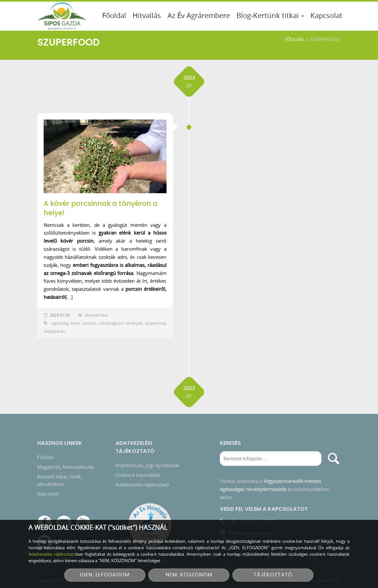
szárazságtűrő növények (120, 323)
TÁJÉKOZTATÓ (273, 575)
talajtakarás (54, 331)
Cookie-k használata (138, 476)
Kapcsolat (326, 15)
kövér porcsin (83, 323)
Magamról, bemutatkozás (66, 467)
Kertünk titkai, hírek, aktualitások (60, 481)
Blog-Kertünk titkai (270, 15)
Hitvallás (147, 15)
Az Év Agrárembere (199, 15)
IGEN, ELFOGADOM (105, 575)
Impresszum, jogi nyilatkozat (147, 466)
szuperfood (155, 323)
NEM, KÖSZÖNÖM (189, 575)
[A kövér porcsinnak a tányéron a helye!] (105, 156)
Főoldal (114, 15)
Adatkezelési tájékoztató (142, 485)
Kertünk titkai (97, 315)
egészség (60, 323)
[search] (334, 459)
